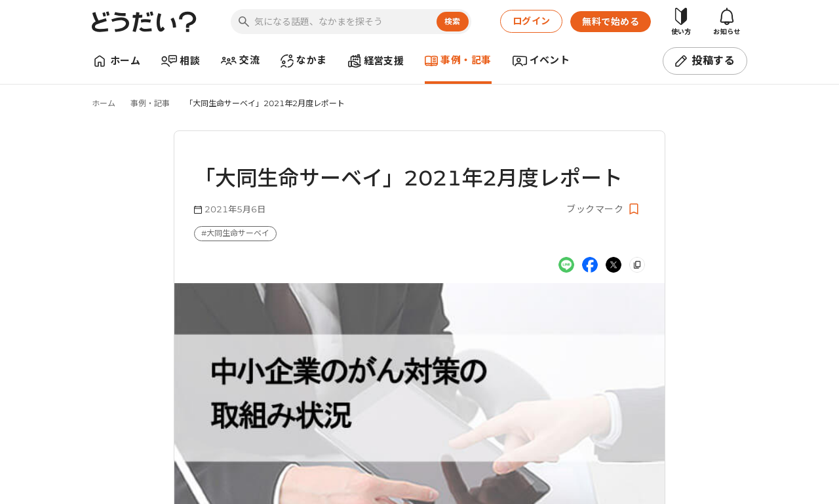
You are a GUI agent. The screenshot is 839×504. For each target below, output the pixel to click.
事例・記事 (150, 103)
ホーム (104, 103)
